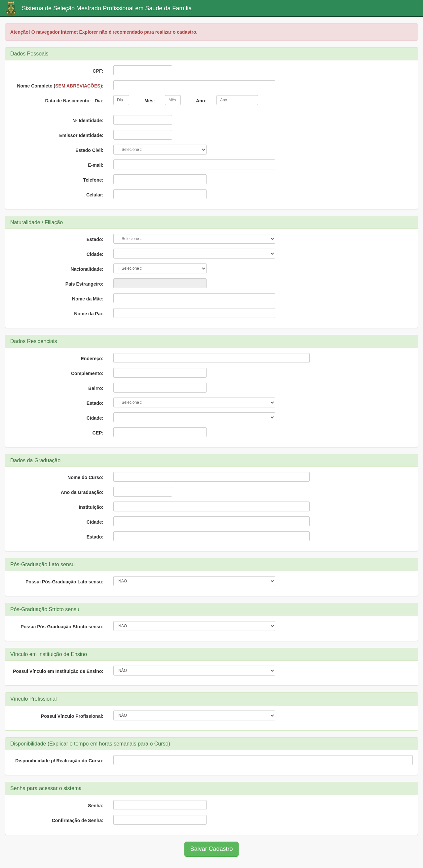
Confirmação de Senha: (78, 820)
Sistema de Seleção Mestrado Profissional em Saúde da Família (107, 8)
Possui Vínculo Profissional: (72, 716)
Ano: (201, 101)
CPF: (98, 71)
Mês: (150, 101)
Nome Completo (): (60, 86)
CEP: (98, 433)
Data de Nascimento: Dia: (74, 101)
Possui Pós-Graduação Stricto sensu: (62, 627)
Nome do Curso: (85, 477)
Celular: (95, 195)
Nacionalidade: (87, 269)
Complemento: (87, 373)
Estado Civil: (89, 150)
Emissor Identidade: (81, 135)
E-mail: (96, 165)
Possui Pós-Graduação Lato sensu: (64, 582)
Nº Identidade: (88, 121)
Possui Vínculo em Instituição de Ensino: (58, 671)
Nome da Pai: (89, 314)
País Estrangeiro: (84, 284)
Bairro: (96, 388)
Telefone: (93, 180)
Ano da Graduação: (82, 492)
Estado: (95, 239)
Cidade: (95, 254)
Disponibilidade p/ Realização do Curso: (59, 761)
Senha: (96, 806)
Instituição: (91, 507)
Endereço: (92, 359)
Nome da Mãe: (88, 299)
